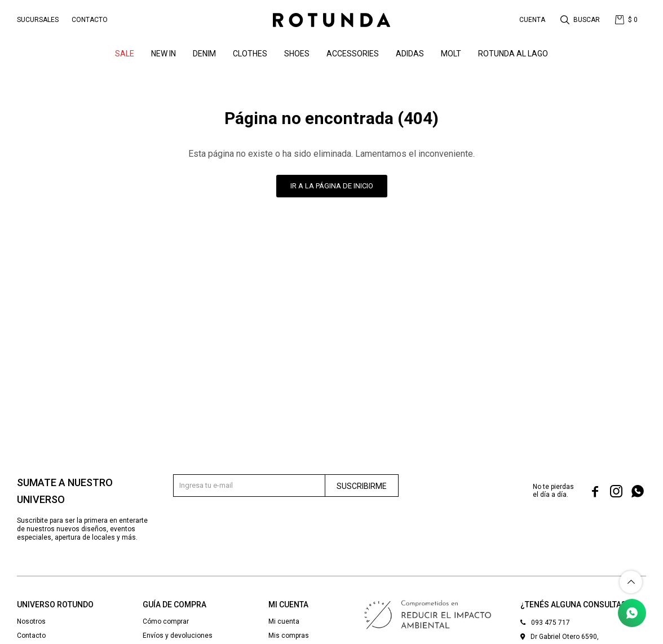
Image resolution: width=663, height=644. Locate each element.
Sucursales (38, 20)
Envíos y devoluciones (178, 636)
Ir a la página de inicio (332, 186)
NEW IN (163, 54)
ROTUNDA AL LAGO (513, 54)
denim (204, 54)
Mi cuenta (284, 621)
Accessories (353, 54)
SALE (125, 54)
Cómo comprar (166, 621)
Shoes (297, 54)
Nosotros (31, 621)
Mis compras (289, 636)
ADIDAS (410, 54)
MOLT (451, 54)
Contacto (90, 20)
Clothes (250, 54)
